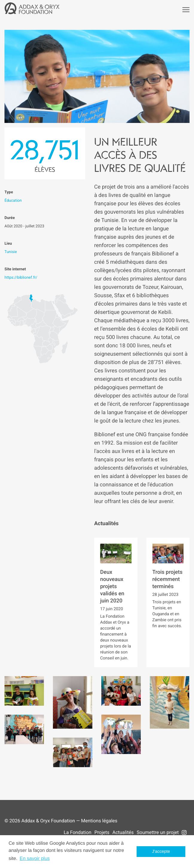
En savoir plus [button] (35, 859)
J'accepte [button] (161, 852)
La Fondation (78, 832)
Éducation (13, 201)
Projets (102, 832)
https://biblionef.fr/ (21, 278)
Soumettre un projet (158, 832)
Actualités (123, 832)
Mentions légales (99, 821)
